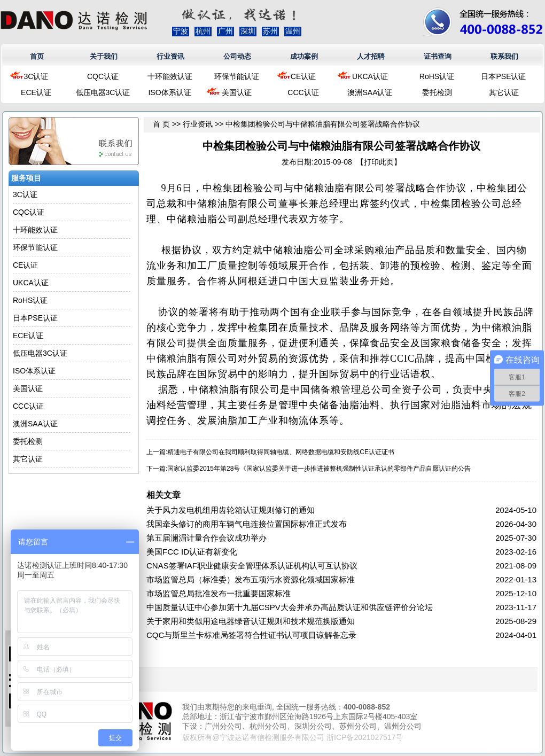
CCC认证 (303, 92)
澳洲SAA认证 (370, 92)
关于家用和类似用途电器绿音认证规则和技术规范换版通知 (251, 621)
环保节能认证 (237, 76)
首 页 (161, 124)
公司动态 (237, 56)
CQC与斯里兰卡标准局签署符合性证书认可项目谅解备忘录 (251, 635)
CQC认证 (103, 76)
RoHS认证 (437, 76)
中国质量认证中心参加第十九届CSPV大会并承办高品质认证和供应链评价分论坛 (290, 607)
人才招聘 (371, 56)
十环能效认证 (170, 76)
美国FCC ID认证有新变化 (192, 552)
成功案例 (304, 56)
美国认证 (237, 92)
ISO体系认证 (169, 92)
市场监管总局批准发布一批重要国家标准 (219, 593)
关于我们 (104, 56)
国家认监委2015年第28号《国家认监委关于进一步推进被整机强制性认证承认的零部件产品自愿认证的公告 (319, 469)
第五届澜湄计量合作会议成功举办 (207, 538)
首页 (37, 56)
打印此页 (379, 162)
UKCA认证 (370, 76)
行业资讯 (170, 56)
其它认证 (504, 92)
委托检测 (437, 92)
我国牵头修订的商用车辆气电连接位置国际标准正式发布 (247, 524)
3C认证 (36, 76)
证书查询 (438, 56)
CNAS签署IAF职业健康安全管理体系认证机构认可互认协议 (252, 566)
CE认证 (303, 76)
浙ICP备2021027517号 (365, 737)
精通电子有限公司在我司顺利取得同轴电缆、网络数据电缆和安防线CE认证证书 (281, 452)
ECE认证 (36, 92)
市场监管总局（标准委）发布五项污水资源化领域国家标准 (251, 579)
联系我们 (504, 56)
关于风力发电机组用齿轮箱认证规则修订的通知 (231, 510)
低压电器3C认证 (103, 92)
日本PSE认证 (503, 76)
